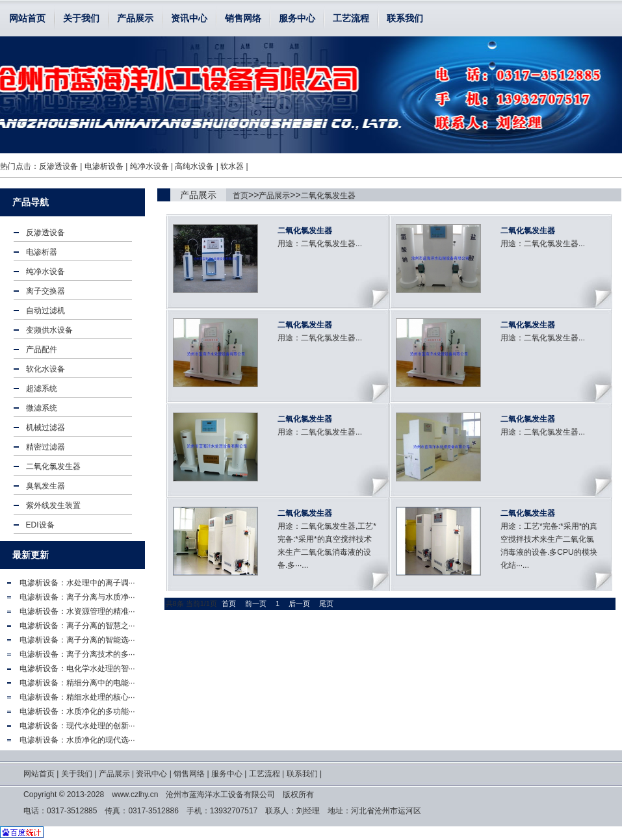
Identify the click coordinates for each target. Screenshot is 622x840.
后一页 (299, 604)
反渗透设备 (58, 166)
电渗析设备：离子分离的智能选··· (77, 640)
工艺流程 (351, 18)
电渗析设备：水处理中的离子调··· (77, 583)
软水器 (232, 166)
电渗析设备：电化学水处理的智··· (77, 668)
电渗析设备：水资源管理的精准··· (77, 611)
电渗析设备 (104, 166)
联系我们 (405, 18)
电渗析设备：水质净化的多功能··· (77, 711)
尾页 (326, 604)
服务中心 (297, 18)
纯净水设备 (149, 166)
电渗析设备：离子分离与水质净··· (77, 597)
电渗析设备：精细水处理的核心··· (77, 697)
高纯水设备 (194, 166)
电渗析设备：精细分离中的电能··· (77, 683)
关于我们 (81, 18)
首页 (240, 196)
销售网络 (243, 18)
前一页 (256, 604)
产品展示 (135, 18)
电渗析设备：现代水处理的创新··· (77, 726)
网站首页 (27, 18)
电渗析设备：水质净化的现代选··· (77, 740)
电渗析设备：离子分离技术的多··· (77, 654)
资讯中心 (189, 18)
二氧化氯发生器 (328, 196)
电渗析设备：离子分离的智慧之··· (77, 626)
